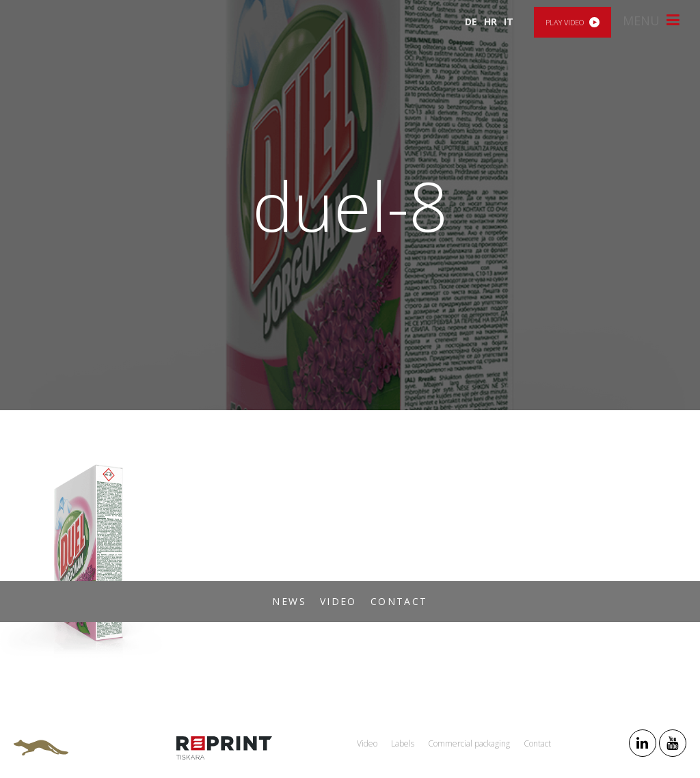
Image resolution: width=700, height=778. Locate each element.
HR (490, 22)
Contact (399, 601)
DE (471, 22)
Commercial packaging (469, 743)
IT (509, 22)
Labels (403, 743)
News (289, 601)
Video (338, 601)
